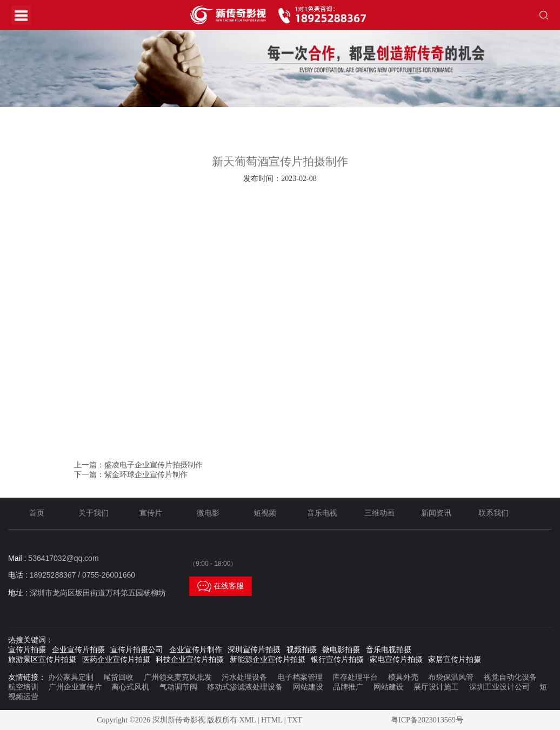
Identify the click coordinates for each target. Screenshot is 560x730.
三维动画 (379, 513)
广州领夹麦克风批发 (178, 677)
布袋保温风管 (451, 677)
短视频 (265, 513)
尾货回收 (118, 677)
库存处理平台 (355, 677)
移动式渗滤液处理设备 (245, 687)
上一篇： (138, 465)
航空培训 (23, 687)
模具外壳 (403, 677)
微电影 (208, 513)
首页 (37, 513)
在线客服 (221, 586)
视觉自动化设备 (510, 677)
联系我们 (494, 513)
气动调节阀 (178, 687)
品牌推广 (348, 687)
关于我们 (94, 513)
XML (248, 720)
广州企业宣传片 (75, 687)
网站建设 (308, 687)
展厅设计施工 (436, 687)
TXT (295, 720)
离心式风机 (130, 687)
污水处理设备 (244, 677)
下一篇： (131, 475)
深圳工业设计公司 (499, 687)
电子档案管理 (300, 677)
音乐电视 (322, 513)
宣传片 (151, 513)
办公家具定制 (71, 677)
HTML (272, 720)
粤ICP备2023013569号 (427, 720)
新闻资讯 (436, 513)
